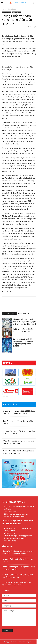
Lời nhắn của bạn (19, 618)
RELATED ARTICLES (10, 314)
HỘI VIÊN (8, 363)
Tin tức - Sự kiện (16, 12)
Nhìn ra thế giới (12, 9)
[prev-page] (3, 351)
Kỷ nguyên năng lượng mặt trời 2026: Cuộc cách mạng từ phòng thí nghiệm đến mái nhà (25, 322)
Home (4, 9)
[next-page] (7, 351)
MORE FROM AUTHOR (25, 314)
